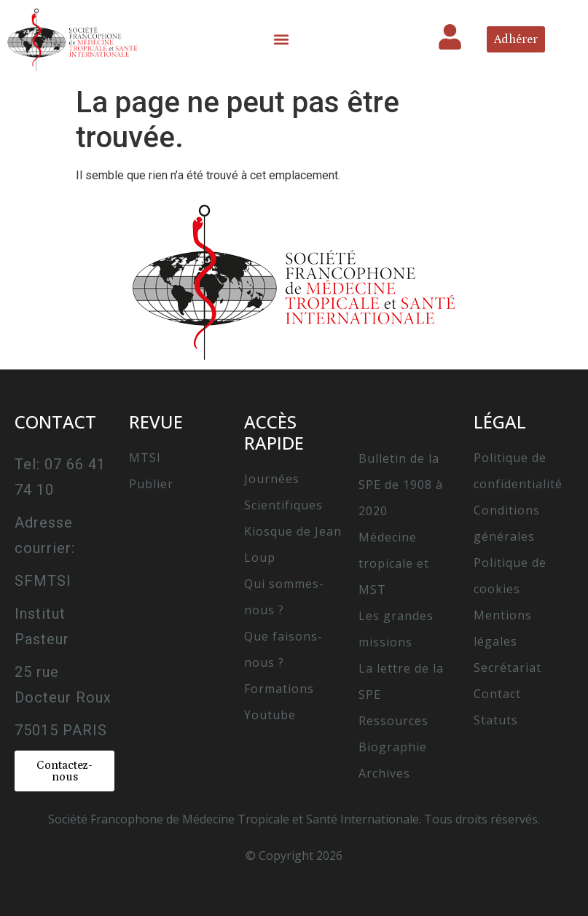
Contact (497, 694)
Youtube (270, 715)
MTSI (145, 458)
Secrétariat (507, 668)
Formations (279, 689)
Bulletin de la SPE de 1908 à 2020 (401, 485)
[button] (282, 40)
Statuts (496, 720)
